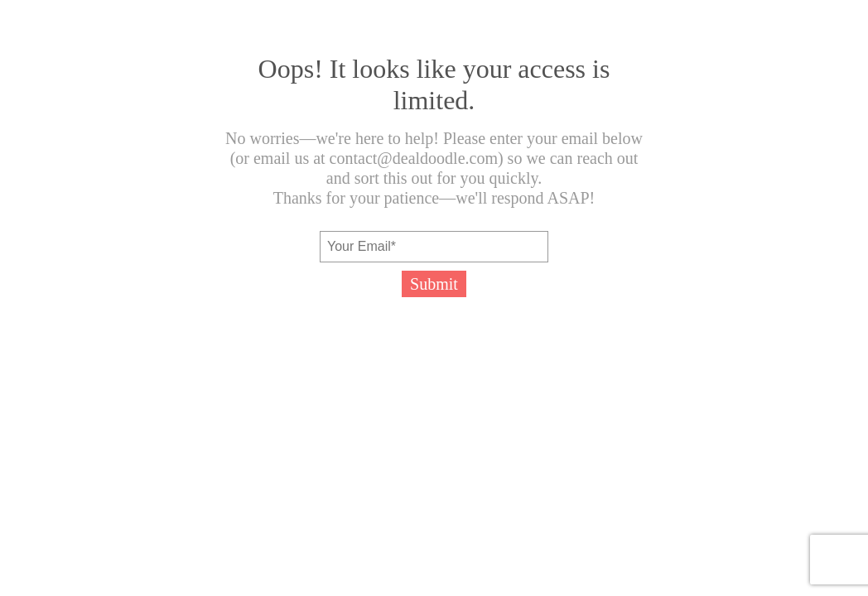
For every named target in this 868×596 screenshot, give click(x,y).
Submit (434, 284)
